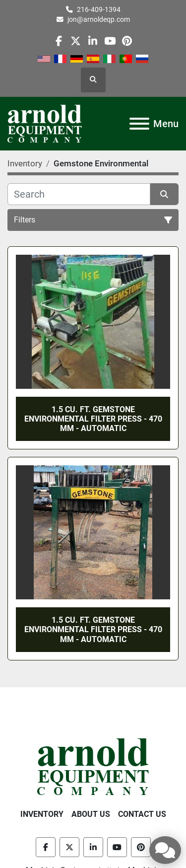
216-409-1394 (99, 9)
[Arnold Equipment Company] (93, 766)
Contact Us (142, 814)
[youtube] (110, 41)
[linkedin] (93, 41)
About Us (91, 814)
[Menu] (139, 124)
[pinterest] (127, 41)
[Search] (79, 194)
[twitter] (76, 41)
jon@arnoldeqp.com (99, 19)
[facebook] (59, 41)
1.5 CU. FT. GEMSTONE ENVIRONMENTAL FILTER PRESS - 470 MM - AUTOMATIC (93, 419)
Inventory (42, 814)
